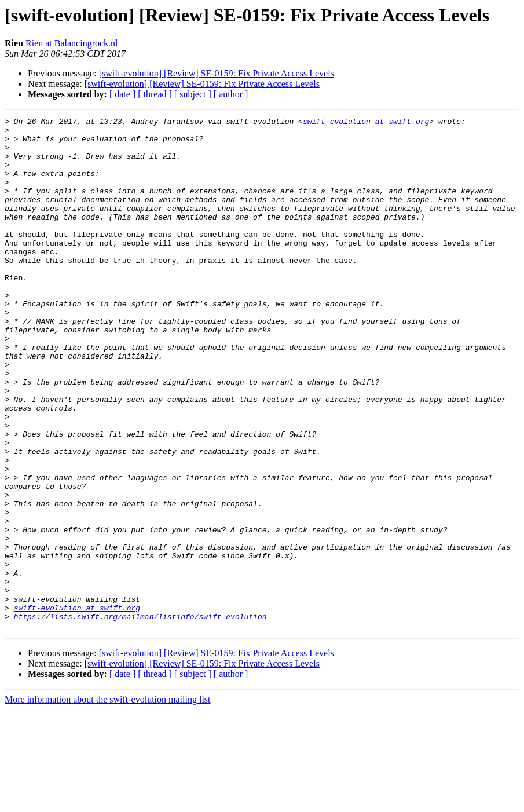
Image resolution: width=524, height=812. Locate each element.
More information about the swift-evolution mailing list (108, 802)
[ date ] (122, 94)
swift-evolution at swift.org (366, 123)
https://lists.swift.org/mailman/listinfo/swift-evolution (140, 717)
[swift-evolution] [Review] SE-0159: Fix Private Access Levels (217, 73)
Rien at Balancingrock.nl (72, 43)
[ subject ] (193, 94)
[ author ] (231, 94)
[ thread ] (155, 94)
